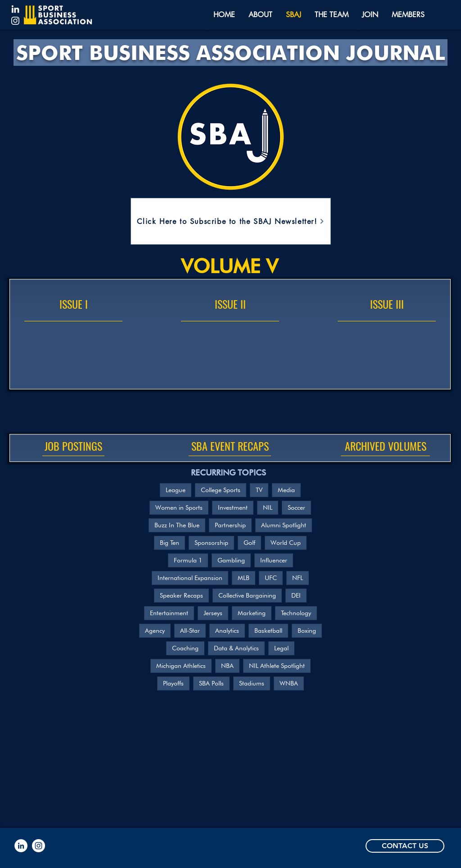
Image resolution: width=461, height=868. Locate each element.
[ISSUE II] (230, 304)
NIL (268, 507)
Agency (155, 630)
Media (286, 490)
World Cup (286, 543)
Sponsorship (211, 543)
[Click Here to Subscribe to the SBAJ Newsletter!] (231, 221)
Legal (281, 648)
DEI (296, 595)
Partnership (230, 525)
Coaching (185, 648)
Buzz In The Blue (177, 525)
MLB (244, 578)
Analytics (227, 630)
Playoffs (173, 683)
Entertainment (169, 613)
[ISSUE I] (73, 304)
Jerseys (213, 613)
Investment (233, 507)
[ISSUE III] (387, 304)
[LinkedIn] (15, 9)
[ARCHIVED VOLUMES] (385, 446)
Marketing (252, 613)
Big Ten (169, 543)
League (176, 490)
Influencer (274, 560)
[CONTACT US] (405, 846)
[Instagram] (15, 21)
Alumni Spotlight (284, 525)
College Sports (221, 490)
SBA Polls (211, 683)
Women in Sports (179, 507)
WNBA (289, 683)
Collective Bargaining (247, 595)
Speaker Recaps (181, 595)
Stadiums (252, 683)
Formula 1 (188, 560)
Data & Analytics (236, 648)
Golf (249, 543)
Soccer (296, 507)
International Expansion (190, 578)
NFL (298, 578)
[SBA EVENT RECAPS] (230, 446)
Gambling (231, 560)
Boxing (307, 630)
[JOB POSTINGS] (73, 446)
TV (259, 490)
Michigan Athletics (181, 666)
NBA (227, 666)
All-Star (190, 630)
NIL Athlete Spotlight (277, 666)
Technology (296, 613)
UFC (271, 578)
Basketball (268, 630)
